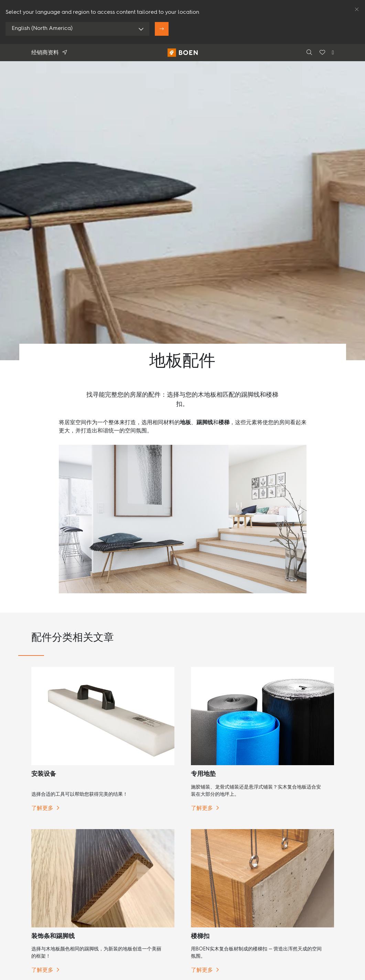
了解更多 (42, 808)
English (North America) (42, 29)
